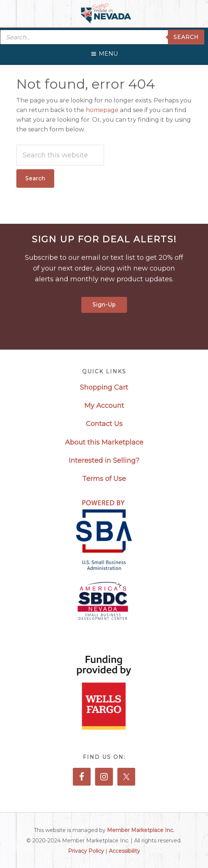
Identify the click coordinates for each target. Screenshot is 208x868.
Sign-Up (104, 305)
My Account (104, 406)
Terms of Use (104, 479)
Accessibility (124, 851)
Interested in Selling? (104, 461)
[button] (108, 52)
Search (186, 37)
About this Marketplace (104, 442)
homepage (102, 110)
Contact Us (104, 424)
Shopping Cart (104, 387)
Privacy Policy (86, 851)
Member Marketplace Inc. (141, 830)
